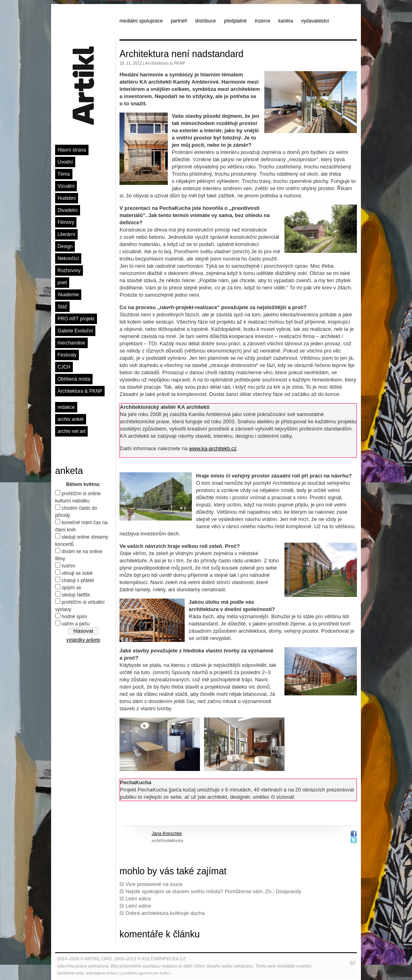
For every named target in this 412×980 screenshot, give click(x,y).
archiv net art (71, 431)
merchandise (71, 343)
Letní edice (138, 899)
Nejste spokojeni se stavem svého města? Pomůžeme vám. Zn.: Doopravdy (213, 891)
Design (65, 246)
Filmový (66, 222)
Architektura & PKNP (80, 391)
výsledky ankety (83, 640)
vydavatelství (315, 21)
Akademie (68, 295)
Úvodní (65, 162)
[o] (352, 962)
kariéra (286, 21)
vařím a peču (75, 624)
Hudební (67, 198)
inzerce (263, 21)
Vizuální (66, 186)
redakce (66, 407)
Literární (66, 234)
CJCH (64, 367)
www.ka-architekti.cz (213, 448)
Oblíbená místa (74, 379)
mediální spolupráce (141, 21)
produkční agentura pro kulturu (146, 973)
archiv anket (71, 419)
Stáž (62, 307)
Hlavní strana (72, 150)
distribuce (205, 21)
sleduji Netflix (76, 595)
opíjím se (71, 588)
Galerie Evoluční (75, 331)
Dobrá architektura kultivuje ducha (165, 913)
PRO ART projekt (76, 319)
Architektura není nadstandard (181, 54)
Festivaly (67, 355)
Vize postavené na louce (154, 884)
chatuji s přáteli (78, 580)
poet (62, 283)
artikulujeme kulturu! (102, 973)
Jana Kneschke (167, 833)
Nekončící (68, 258)
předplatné (235, 21)
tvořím (68, 566)
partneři (179, 21)
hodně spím (74, 617)
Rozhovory (69, 271)
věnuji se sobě (77, 573)
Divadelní (68, 210)
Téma (64, 174)
